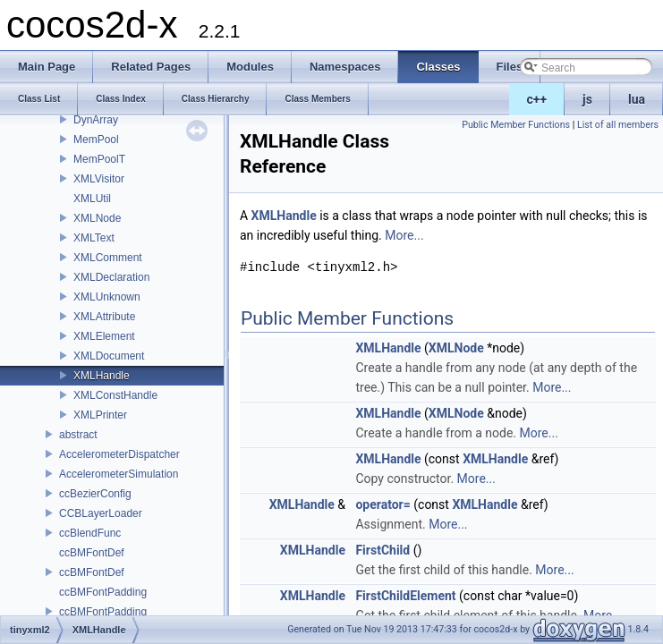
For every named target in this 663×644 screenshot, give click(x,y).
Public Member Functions (516, 125)
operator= (382, 504)
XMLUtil (92, 199)
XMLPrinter (100, 415)
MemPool (96, 140)
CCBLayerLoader (101, 513)
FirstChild (382, 550)
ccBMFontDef (92, 553)
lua (637, 99)
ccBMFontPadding (103, 592)
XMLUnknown (107, 297)
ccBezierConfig (95, 494)
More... (404, 235)
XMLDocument (109, 356)
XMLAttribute (104, 317)
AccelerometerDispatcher (119, 454)
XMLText (94, 238)
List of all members (618, 125)
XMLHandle (102, 376)
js (587, 99)
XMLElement (104, 336)
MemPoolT (99, 159)
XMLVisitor (99, 179)
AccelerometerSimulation (119, 474)
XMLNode (97, 218)
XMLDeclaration (111, 277)
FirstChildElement (405, 596)
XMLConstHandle (115, 395)
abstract (78, 435)
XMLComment (108, 258)
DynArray (96, 120)
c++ (537, 99)
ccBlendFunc (90, 533)
